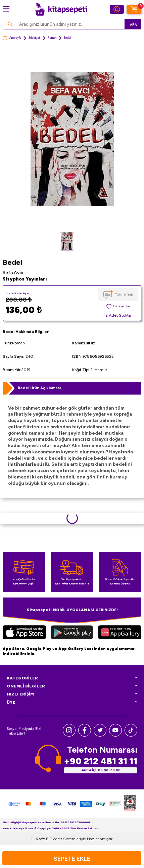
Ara (133, 25)
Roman (52, 38)
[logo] (61, 9)
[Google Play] (72, 633)
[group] (72, 139)
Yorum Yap (124, 294)
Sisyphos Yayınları (25, 279)
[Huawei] (120, 633)
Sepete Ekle (72, 858)
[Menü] (6, 9)
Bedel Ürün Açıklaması (39, 388)
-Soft (38, 839)
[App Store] (24, 633)
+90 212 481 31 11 (101, 761)
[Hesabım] (117, 9)
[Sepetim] (134, 9)
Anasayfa (12, 38)
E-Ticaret (54, 839)
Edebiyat (34, 38)
